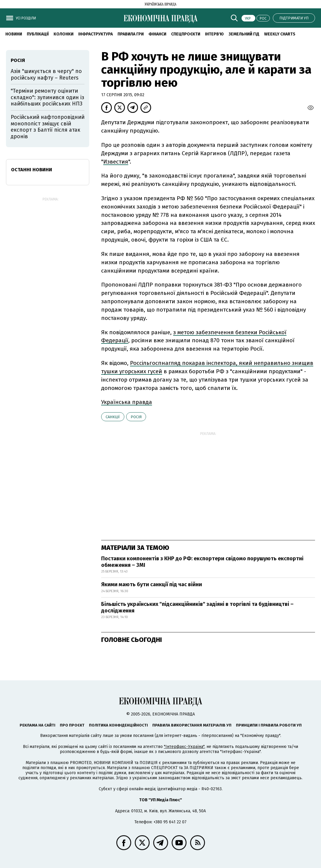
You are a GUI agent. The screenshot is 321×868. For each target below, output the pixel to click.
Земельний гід (244, 34)
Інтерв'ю (214, 34)
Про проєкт (72, 725)
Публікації (38, 34)
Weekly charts (280, 34)
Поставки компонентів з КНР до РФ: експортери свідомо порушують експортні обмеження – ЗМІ (202, 562)
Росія (136, 417)
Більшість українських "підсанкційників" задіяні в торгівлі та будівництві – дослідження (197, 607)
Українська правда (127, 402)
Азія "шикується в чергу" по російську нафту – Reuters (46, 74)
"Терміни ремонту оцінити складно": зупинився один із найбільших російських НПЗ (47, 97)
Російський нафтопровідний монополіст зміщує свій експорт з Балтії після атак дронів (48, 127)
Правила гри (131, 34)
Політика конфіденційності (118, 725)
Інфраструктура (95, 34)
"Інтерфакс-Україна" (184, 747)
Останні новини (32, 170)
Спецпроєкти (186, 34)
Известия (116, 162)
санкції (113, 417)
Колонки (64, 34)
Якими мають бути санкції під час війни (152, 584)
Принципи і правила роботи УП (269, 725)
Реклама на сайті (37, 725)
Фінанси (157, 34)
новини (14, 34)
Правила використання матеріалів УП (192, 725)
